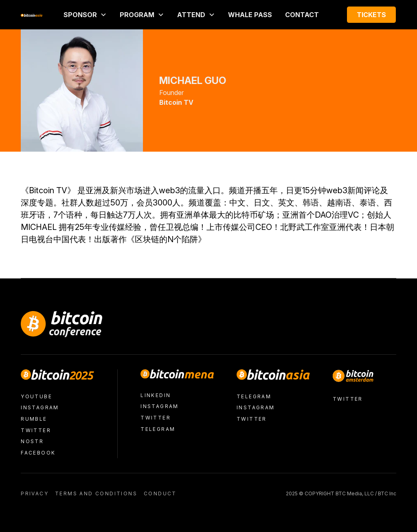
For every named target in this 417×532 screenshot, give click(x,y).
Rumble (34, 419)
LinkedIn (156, 395)
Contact (302, 15)
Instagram (40, 407)
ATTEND (191, 15)
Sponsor (80, 15)
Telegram (158, 429)
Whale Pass (250, 15)
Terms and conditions (96, 493)
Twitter (36, 430)
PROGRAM (137, 15)
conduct (160, 493)
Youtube (36, 396)
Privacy (35, 493)
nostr (32, 441)
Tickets (371, 15)
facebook (38, 453)
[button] (85, 15)
